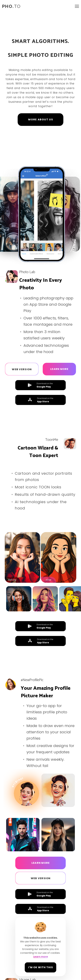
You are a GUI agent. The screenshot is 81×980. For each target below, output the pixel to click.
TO (11, 6)
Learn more (59, 369)
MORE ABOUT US (41, 119)
